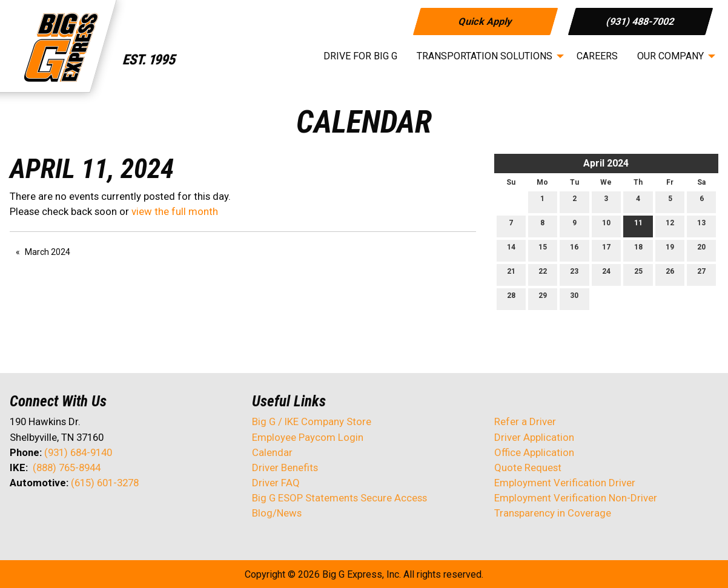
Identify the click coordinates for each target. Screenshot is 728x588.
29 (543, 298)
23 (574, 274)
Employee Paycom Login (308, 437)
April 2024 (606, 163)
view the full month (175, 211)
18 (638, 250)
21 (511, 274)
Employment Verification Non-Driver (576, 498)
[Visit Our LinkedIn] (58, 515)
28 (511, 298)
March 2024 (48, 252)
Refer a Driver (525, 421)
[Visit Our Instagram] (97, 515)
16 (574, 250)
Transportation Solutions (485, 56)
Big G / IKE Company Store (312, 421)
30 (574, 298)
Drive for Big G (360, 56)
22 (543, 274)
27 (701, 274)
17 (606, 250)
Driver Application (534, 437)
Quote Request (528, 467)
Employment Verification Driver (565, 483)
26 (670, 274)
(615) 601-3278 (105, 483)
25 (638, 274)
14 (511, 250)
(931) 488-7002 (640, 21)
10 (606, 226)
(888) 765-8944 (67, 467)
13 (701, 226)
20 (701, 250)
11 (638, 226)
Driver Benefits (286, 467)
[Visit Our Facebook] (19, 515)
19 (670, 250)
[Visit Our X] (39, 515)
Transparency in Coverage (553, 513)
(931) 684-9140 (78, 452)
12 (670, 226)
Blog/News (277, 513)
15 (543, 250)
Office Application (535, 452)
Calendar (272, 452)
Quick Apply (485, 21)
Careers (597, 56)
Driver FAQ (276, 483)
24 (606, 274)
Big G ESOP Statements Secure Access (339, 498)
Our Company (670, 56)
